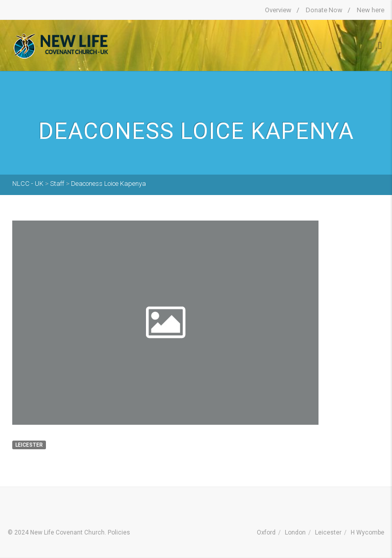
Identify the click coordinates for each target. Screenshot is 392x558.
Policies (119, 532)
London (295, 532)
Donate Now (324, 10)
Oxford (266, 532)
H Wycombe (367, 532)
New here (371, 10)
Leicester (328, 532)
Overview (278, 10)
